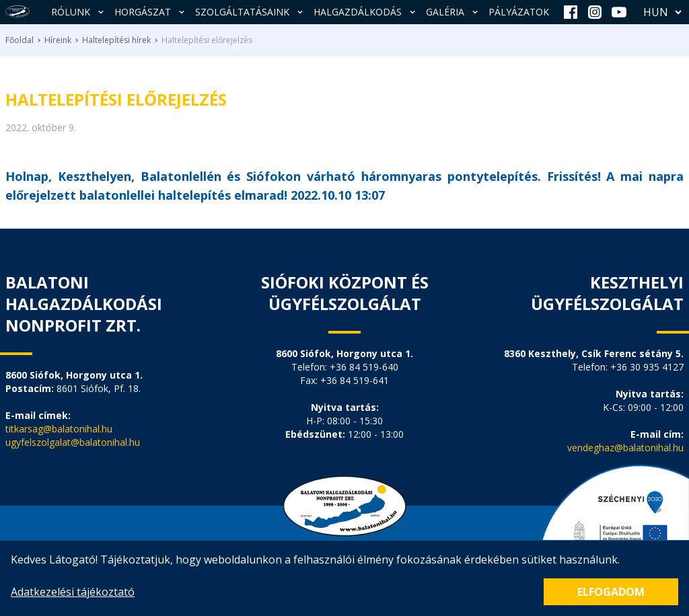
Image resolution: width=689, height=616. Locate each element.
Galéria (453, 12)
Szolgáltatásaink (250, 12)
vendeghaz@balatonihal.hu (625, 448)
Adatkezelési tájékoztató (73, 592)
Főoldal (20, 40)
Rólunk (79, 12)
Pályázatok (519, 12)
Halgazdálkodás (366, 12)
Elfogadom (611, 592)
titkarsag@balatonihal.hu (59, 429)
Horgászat (151, 12)
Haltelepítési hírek (116, 40)
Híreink (58, 40)
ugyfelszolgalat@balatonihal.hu (73, 442)
